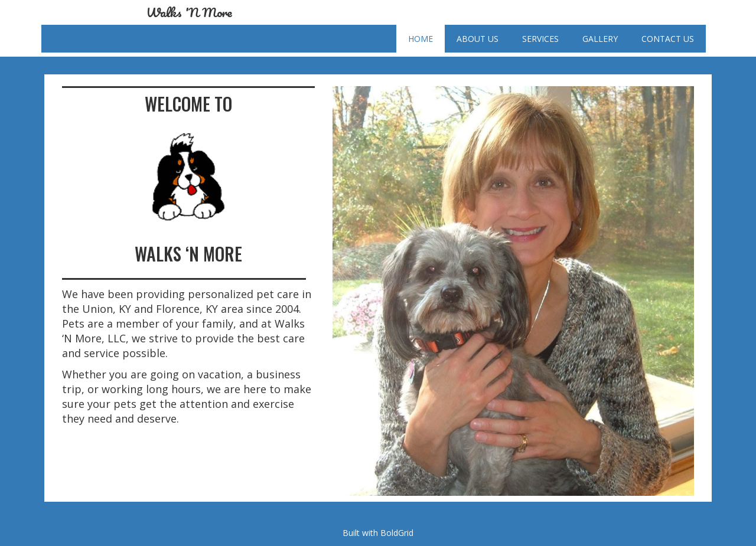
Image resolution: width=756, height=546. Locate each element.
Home (421, 39)
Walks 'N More (189, 12)
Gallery (600, 39)
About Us (478, 39)
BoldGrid (397, 533)
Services (540, 39)
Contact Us (668, 39)
